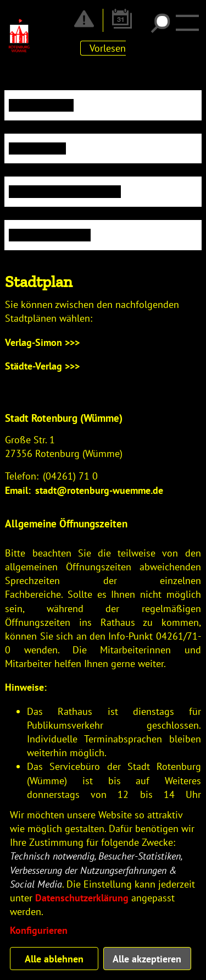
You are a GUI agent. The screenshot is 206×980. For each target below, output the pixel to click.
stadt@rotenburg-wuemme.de (99, 490)
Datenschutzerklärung (82, 898)
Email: (18, 490)
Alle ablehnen (54, 959)
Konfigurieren (39, 930)
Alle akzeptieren (147, 959)
